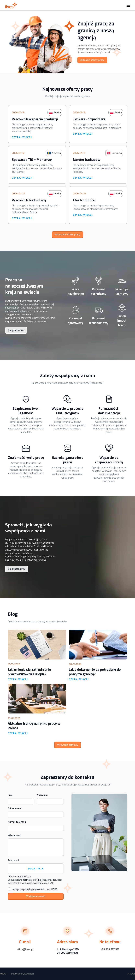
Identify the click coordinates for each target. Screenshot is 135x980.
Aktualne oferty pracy (92, 60)
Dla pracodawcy (17, 569)
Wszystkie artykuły (68, 745)
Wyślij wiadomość (36, 896)
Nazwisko (42, 795)
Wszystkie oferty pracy (67, 235)
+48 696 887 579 (110, 949)
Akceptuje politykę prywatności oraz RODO (35, 889)
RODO (3, 974)
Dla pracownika (16, 330)
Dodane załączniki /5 (19, 877)
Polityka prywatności (22, 974)
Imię (10, 795)
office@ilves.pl (25, 949)
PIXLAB (131, 974)
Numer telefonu (17, 822)
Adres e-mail (15, 809)
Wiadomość (14, 835)
